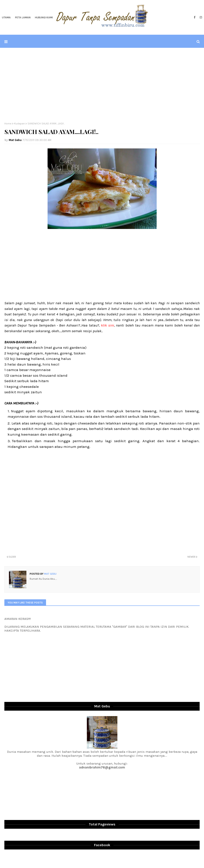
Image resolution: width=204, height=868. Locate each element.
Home (8, 124)
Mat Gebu (15, 140)
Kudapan (20, 124)
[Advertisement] (102, 85)
